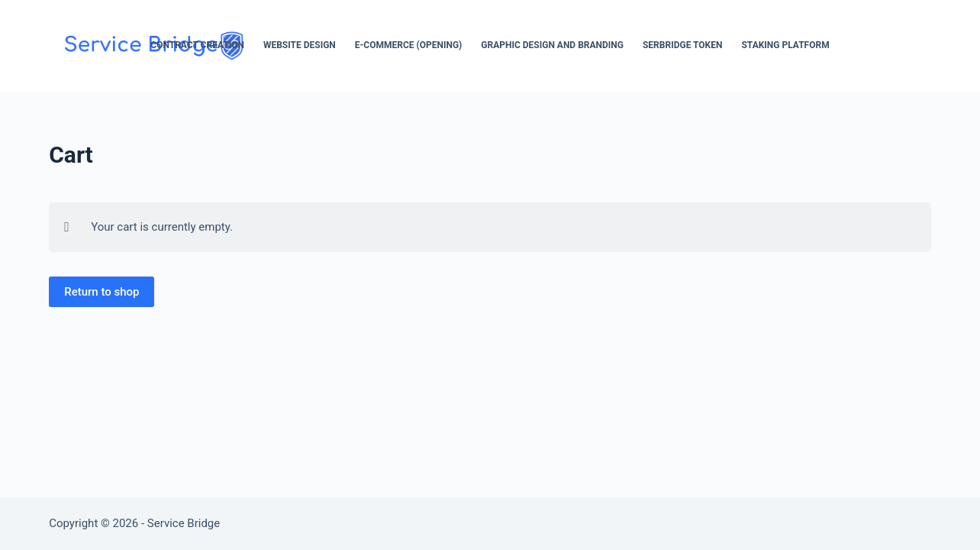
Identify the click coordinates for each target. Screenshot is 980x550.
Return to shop (102, 292)
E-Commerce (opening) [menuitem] (408, 45)
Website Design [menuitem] (300, 45)
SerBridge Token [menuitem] (682, 45)
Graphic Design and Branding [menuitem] (552, 45)
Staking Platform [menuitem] (785, 45)
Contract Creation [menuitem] (197, 45)
